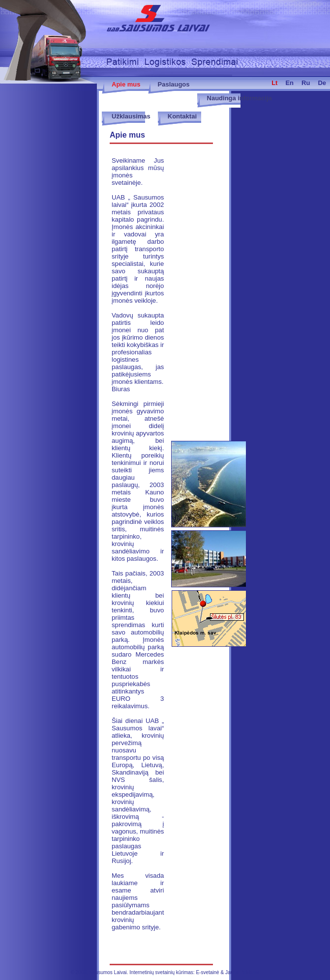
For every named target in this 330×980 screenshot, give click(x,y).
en (289, 83)
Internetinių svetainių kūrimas (161, 972)
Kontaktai (182, 116)
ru (306, 83)
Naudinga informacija (240, 98)
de (322, 83)
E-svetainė (207, 972)
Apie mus (126, 84)
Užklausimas (131, 116)
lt (274, 83)
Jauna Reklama (242, 972)
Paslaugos (174, 84)
